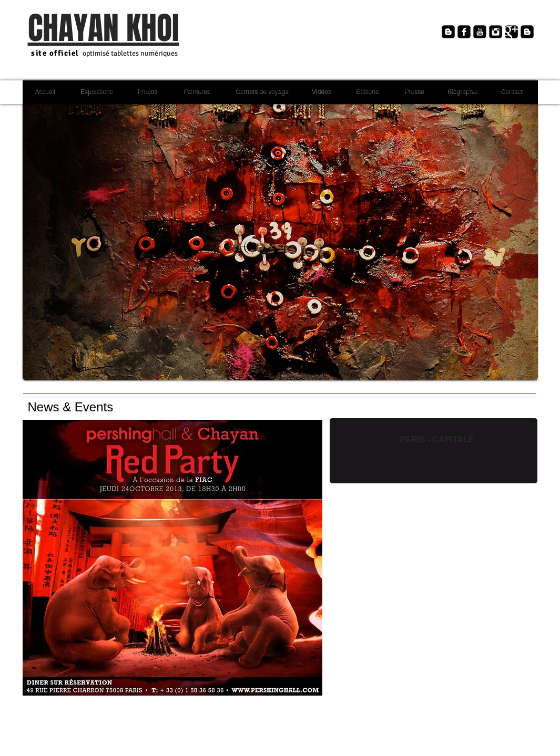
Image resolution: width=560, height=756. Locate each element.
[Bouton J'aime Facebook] (364, 48)
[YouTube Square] (480, 32)
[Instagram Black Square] (496, 32)
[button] (280, 241)
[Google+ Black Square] (511, 32)
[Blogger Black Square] (448, 32)
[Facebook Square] (464, 32)
